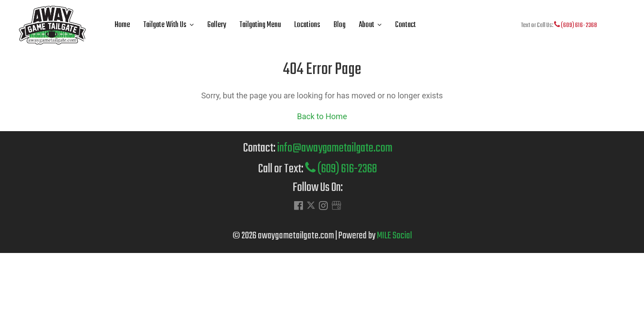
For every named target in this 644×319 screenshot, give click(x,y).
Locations (307, 25)
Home (122, 25)
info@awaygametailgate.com (335, 148)
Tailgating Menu (260, 25)
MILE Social (394, 236)
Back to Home (322, 116)
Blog (339, 25)
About (367, 25)
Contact (405, 25)
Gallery (217, 25)
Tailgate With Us (165, 25)
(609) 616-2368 (576, 25)
